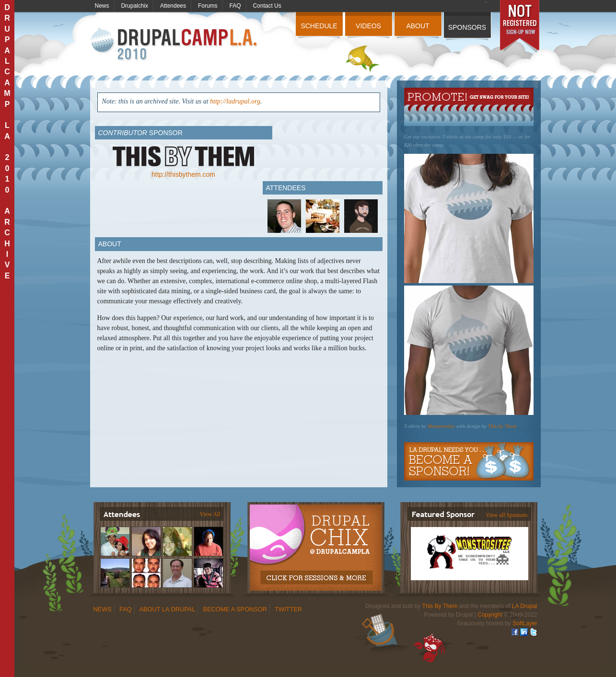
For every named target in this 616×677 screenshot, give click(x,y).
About (418, 26)
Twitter (288, 609)
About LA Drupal (168, 609)
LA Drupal (525, 606)
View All (210, 514)
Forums (208, 6)
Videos (368, 26)
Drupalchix (134, 6)
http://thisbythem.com (183, 174)
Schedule (319, 26)
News (102, 6)
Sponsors (467, 27)
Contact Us (267, 6)
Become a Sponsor (469, 461)
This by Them (502, 426)
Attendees (173, 6)
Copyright (490, 615)
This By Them (440, 606)
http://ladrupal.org (235, 101)
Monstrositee (441, 426)
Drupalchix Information (315, 542)
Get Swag (469, 107)
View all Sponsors (506, 515)
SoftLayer (525, 623)
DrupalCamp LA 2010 (175, 44)
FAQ (235, 6)
